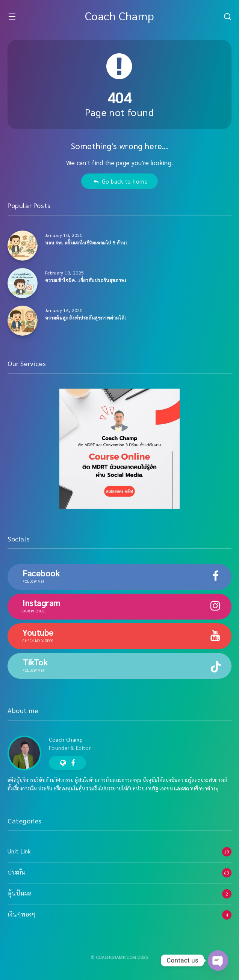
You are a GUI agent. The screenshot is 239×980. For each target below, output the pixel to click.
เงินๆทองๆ (22, 914)
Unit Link (19, 851)
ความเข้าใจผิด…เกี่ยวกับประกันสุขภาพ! (85, 280)
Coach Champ (120, 16)
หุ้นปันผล (20, 893)
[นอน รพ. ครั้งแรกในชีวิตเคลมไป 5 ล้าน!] (23, 246)
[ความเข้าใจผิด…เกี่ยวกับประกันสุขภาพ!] (23, 283)
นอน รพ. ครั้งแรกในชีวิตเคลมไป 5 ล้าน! (86, 243)
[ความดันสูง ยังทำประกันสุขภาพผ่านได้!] (23, 321)
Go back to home (120, 181)
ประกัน (17, 872)
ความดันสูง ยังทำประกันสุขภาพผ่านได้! (85, 318)
